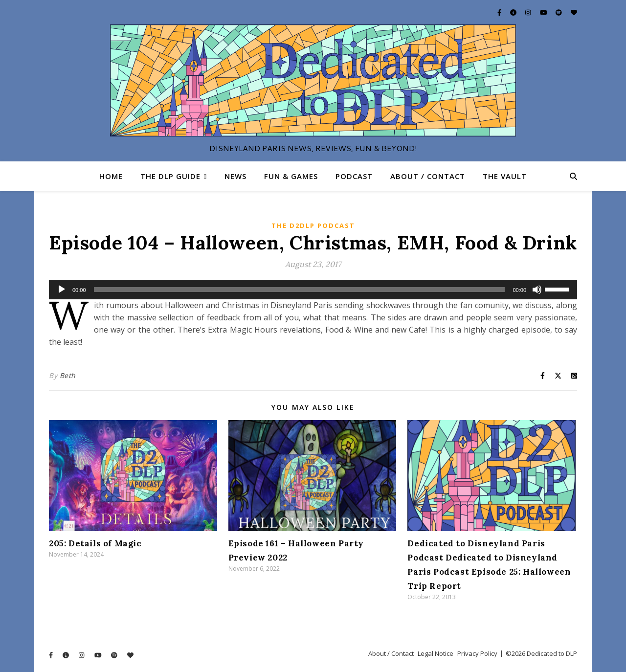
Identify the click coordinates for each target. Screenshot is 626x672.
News (235, 176)
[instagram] (529, 12)
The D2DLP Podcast (313, 225)
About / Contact (428, 176)
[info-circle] (514, 12)
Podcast (354, 176)
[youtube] (544, 12)
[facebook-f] (500, 12)
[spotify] (559, 12)
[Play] (62, 290)
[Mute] (537, 290)
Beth (68, 375)
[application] (313, 290)
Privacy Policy (477, 653)
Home (111, 176)
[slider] (300, 290)
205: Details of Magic (95, 543)
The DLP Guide (170, 176)
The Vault (505, 176)
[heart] (574, 12)
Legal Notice (436, 653)
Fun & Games (291, 176)
